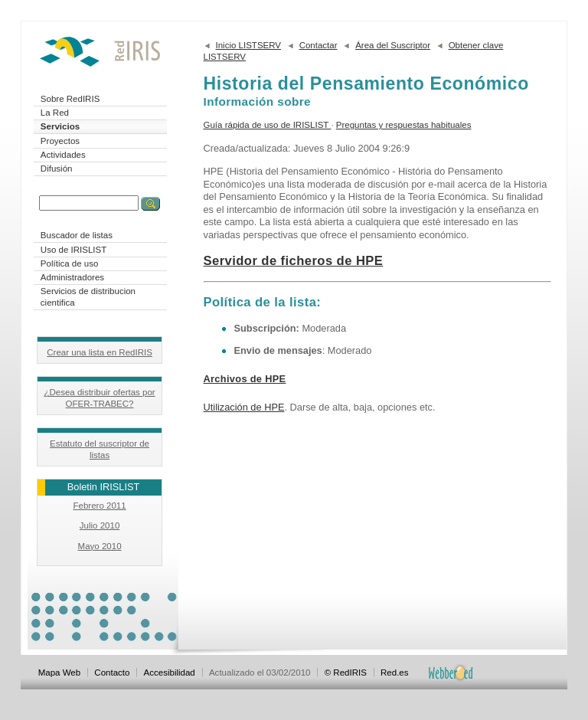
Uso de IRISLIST (73, 250)
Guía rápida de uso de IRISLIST (268, 125)
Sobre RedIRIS (70, 99)
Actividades (63, 155)
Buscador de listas (77, 235)
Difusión (57, 169)
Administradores (72, 277)
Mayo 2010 (100, 546)
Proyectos (60, 141)
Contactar (318, 45)
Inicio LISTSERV (249, 45)
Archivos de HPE (245, 379)
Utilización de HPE (244, 407)
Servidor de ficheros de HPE (294, 261)
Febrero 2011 (99, 506)
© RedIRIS (346, 673)
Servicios (60, 126)
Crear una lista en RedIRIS (100, 352)
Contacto (112, 673)
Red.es (395, 673)
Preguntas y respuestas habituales (404, 125)
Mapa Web (59, 673)
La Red (55, 113)
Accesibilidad (170, 673)
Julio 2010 (100, 525)
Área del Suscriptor (393, 45)
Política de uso (70, 263)
